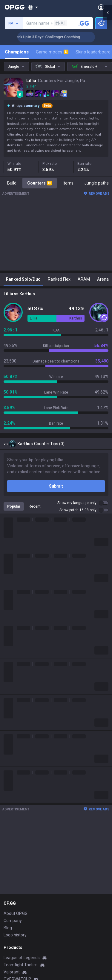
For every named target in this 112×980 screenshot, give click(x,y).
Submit (56, 486)
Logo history (15, 935)
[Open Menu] (101, 7)
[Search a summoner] (84, 23)
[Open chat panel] (108, 107)
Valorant (12, 972)
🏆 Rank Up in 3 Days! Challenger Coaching (58, 37)
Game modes (52, 52)
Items (68, 183)
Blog (8, 928)
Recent (35, 506)
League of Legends (22, 958)
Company (13, 921)
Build (12, 183)
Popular (14, 506)
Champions (17, 52)
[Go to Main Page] (15, 7)
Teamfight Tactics (21, 965)
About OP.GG (16, 913)
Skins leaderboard (93, 52)
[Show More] (33, 7)
